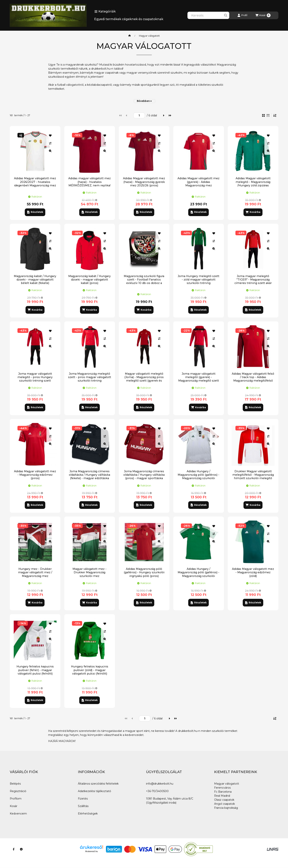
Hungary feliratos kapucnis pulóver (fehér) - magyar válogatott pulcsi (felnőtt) (35, 670)
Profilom (16, 799)
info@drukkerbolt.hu (160, 784)
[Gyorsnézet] (50, 151)
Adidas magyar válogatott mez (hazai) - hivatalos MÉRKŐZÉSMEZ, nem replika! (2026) (90, 184)
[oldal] (139, 115)
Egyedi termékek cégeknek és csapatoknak (129, 19)
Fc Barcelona (223, 792)
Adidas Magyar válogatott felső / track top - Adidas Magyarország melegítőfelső (253, 377)
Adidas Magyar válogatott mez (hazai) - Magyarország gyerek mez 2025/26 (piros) (144, 182)
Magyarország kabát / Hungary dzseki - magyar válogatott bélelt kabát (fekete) (35, 280)
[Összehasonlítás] (50, 143)
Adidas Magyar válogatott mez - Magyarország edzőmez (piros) (35, 475)
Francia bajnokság (226, 808)
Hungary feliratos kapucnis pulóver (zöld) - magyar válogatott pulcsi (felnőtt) (90, 670)
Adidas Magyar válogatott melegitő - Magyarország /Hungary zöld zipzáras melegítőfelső (253, 184)
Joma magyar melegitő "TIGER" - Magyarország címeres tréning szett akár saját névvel (253, 281)
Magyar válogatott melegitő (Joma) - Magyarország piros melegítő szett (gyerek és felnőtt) (144, 379)
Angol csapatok (224, 804)
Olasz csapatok (224, 800)
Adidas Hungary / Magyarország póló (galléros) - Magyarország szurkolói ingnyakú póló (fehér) (198, 477)
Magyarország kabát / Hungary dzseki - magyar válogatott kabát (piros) (90, 280)
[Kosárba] (253, 212)
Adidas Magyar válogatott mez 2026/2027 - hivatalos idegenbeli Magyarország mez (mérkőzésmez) (35, 184)
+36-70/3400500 (157, 791)
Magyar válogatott (227, 784)
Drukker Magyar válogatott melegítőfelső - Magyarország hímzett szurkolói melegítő (253, 475)
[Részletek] (35, 212)
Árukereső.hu (91, 851)
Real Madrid (222, 796)
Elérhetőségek (88, 814)
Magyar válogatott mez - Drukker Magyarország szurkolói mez (90, 572)
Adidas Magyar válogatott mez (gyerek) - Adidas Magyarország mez (198, 182)
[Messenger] (21, 849)
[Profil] (242, 15)
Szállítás (83, 806)
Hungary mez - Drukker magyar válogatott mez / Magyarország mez (35, 572)
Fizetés (83, 799)
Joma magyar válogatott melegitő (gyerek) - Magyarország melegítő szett (199, 377)
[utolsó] (170, 115)
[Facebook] (14, 849)
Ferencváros (222, 788)
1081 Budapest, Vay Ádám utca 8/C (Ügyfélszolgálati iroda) (170, 801)
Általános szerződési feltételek (98, 784)
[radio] (268, 115)
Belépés (15, 784)
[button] (105, 12)
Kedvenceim (18, 814)
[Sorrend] (275, 115)
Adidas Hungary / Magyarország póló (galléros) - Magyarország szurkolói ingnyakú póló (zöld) (198, 574)
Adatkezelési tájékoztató (94, 791)
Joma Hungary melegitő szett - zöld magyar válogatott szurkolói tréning (198, 280)
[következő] (164, 115)
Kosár (14, 806)
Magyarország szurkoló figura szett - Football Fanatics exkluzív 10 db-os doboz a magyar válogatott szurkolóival (144, 281)
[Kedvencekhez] (50, 136)
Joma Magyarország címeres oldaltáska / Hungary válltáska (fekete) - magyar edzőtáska (90, 475)
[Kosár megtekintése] (263, 15)
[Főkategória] (130, 36)
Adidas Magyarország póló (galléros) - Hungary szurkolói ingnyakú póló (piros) (144, 572)
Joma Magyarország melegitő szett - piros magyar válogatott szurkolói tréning (90, 377)
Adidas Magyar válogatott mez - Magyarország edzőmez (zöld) (253, 572)
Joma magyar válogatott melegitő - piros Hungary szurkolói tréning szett (35, 377)
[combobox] (208, 15)
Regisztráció (18, 791)
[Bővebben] (144, 101)
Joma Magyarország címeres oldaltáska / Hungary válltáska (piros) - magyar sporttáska (144, 475)
